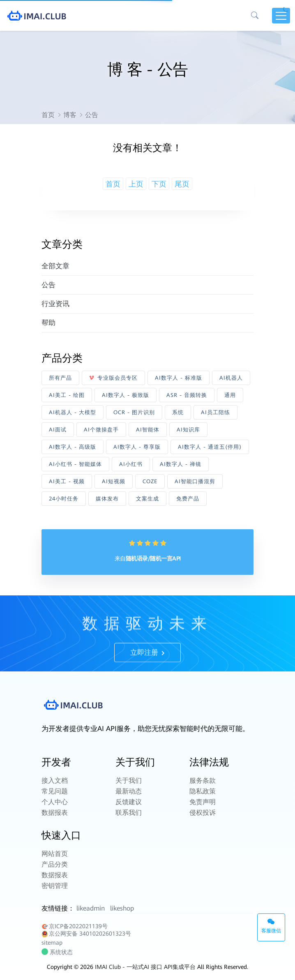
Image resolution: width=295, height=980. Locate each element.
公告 (48, 285)
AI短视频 (114, 481)
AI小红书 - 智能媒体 (75, 464)
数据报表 (55, 813)
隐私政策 (203, 791)
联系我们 (129, 813)
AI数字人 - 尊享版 (137, 447)
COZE (150, 481)
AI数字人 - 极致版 (126, 395)
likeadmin (91, 908)
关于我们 (129, 781)
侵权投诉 (203, 813)
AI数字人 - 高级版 (73, 447)
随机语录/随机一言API (153, 558)
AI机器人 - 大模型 (73, 412)
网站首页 (55, 854)
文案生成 (147, 499)
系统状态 (58, 952)
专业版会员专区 (113, 378)
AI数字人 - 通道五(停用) (210, 447)
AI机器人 (231, 378)
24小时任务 (64, 499)
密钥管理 (55, 886)
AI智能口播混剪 (195, 481)
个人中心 (55, 802)
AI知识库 (188, 430)
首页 (48, 115)
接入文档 (55, 781)
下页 (159, 184)
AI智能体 (148, 430)
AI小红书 (131, 464)
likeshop (122, 908)
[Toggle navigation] (281, 16)
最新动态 (129, 791)
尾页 (182, 184)
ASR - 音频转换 (187, 395)
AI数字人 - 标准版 (179, 378)
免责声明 (203, 802)
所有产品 (60, 378)
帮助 (48, 323)
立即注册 (147, 668)
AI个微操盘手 (101, 430)
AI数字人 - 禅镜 (181, 464)
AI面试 (58, 430)
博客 (70, 115)
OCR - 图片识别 (134, 412)
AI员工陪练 (215, 412)
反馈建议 (129, 802)
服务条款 (203, 781)
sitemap (52, 943)
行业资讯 (55, 304)
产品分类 (55, 864)
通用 (230, 395)
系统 (178, 412)
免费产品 (188, 499)
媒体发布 (107, 499)
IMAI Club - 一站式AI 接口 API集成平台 (145, 967)
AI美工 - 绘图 (67, 395)
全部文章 (55, 266)
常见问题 (55, 791)
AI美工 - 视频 (67, 481)
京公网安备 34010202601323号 (86, 934)
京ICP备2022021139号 (75, 926)
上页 (136, 184)
